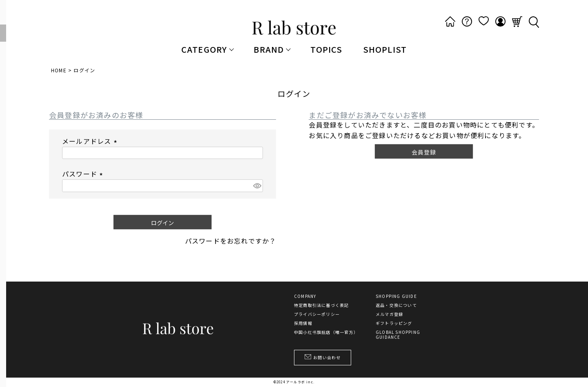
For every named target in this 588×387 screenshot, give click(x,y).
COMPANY (305, 296)
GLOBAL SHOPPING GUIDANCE (398, 335)
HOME (59, 70)
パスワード (84, 174)
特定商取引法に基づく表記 (321, 305)
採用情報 (303, 323)
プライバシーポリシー (317, 314)
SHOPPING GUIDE (396, 296)
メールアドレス (91, 141)
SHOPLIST (385, 49)
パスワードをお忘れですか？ (231, 241)
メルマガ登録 (389, 314)
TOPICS (326, 49)
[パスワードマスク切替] (257, 186)
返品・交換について (396, 305)
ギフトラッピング (394, 323)
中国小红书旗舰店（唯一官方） (326, 332)
